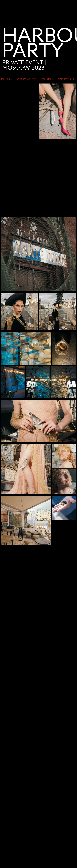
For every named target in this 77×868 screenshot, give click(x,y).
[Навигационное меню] (4, 3)
